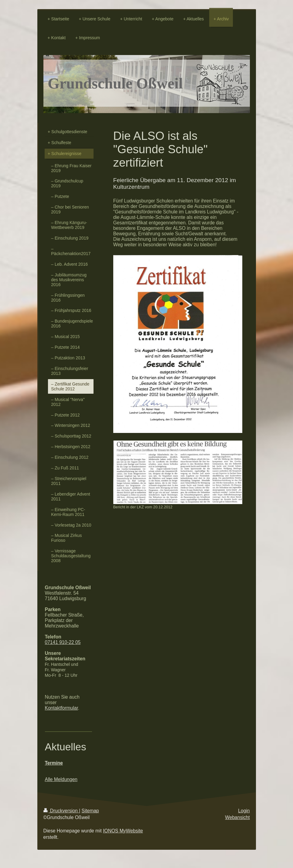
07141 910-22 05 (63, 642)
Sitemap (90, 811)
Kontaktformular (61, 708)
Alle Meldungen (61, 779)
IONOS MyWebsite (123, 831)
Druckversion (61, 811)
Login (244, 811)
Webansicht (237, 817)
